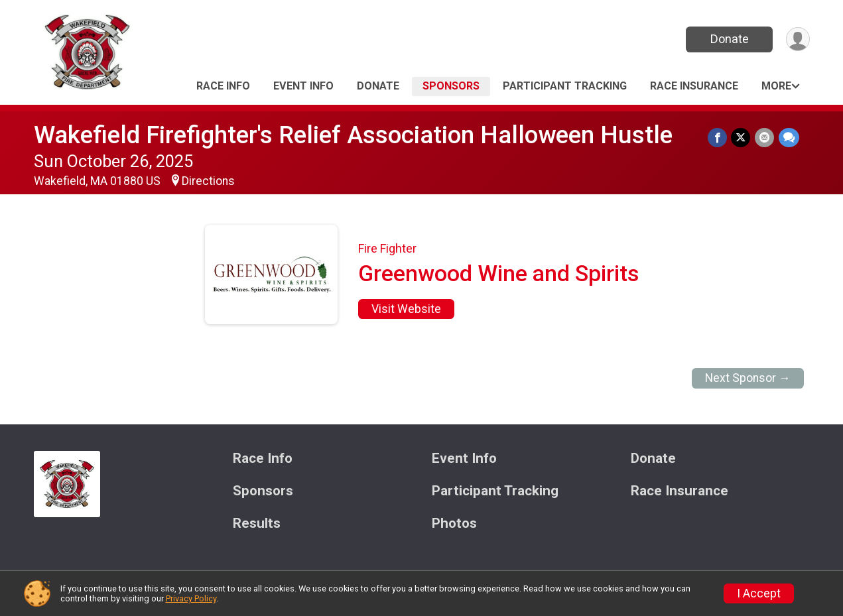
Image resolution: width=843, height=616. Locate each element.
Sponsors (451, 86)
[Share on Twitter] (742, 138)
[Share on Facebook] (719, 138)
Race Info (223, 86)
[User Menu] (798, 39)
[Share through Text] (789, 138)
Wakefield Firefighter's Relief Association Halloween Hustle (353, 135)
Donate (728, 39)
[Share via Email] (765, 138)
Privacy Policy (191, 598)
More (776, 86)
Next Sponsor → (748, 378)
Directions (208, 181)
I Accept (759, 593)
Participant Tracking (565, 86)
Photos (454, 524)
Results (257, 524)
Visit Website (406, 309)
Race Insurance (694, 86)
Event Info (303, 86)
